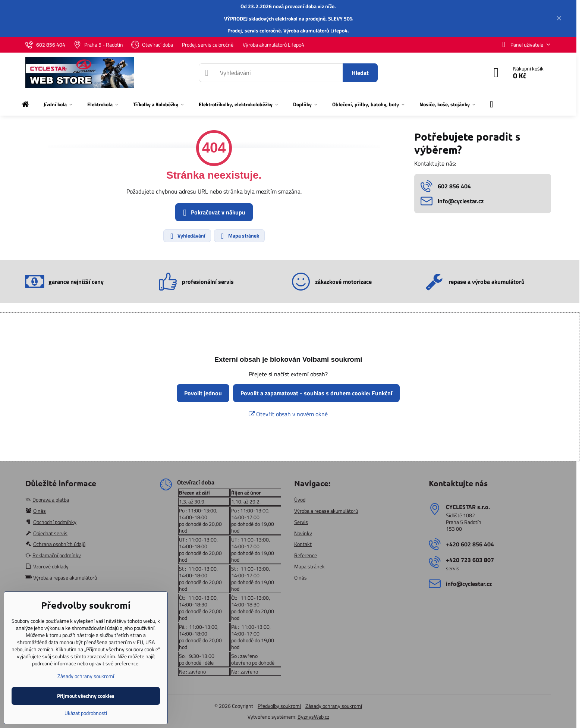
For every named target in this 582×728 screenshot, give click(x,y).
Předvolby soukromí (279, 706)
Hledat (360, 73)
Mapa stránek (239, 236)
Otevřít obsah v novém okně (288, 414)
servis (251, 30)
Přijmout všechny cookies (86, 696)
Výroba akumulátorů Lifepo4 (315, 30)
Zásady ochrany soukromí (334, 706)
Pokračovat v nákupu (213, 212)
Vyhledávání (187, 236)
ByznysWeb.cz (313, 717)
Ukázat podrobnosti (86, 713)
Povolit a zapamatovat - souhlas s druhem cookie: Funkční (316, 393)
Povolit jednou (203, 393)
